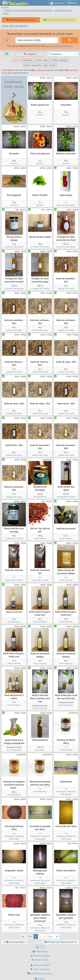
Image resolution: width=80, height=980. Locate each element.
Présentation (40, 952)
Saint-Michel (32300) (41, 70)
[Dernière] (57, 937)
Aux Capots (40, 750)
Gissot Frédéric (66, 538)
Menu (72, 3)
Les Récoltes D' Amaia (66, 497)
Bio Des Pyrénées (40, 708)
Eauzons (40, 115)
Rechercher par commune (21, 20)
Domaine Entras (40, 497)
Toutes (15, 60)
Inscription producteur (40, 973)
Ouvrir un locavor (40, 969)
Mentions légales (40, 956)
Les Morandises (66, 750)
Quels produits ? (14, 942)
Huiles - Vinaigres (60, 60)
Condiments (27, 60)
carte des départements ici (59, 46)
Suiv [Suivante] (50, 937)
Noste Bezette (40, 538)
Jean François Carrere (66, 205)
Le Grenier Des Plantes (14, 247)
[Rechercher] (70, 40)
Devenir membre (40, 965)
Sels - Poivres (50, 65)
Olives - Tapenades (33, 65)
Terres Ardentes (66, 580)
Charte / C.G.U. (40, 960)
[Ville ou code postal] (37, 40)
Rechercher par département (59, 20)
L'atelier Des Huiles (66, 288)
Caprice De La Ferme (14, 580)
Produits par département (61, 942)
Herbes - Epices (42, 60)
